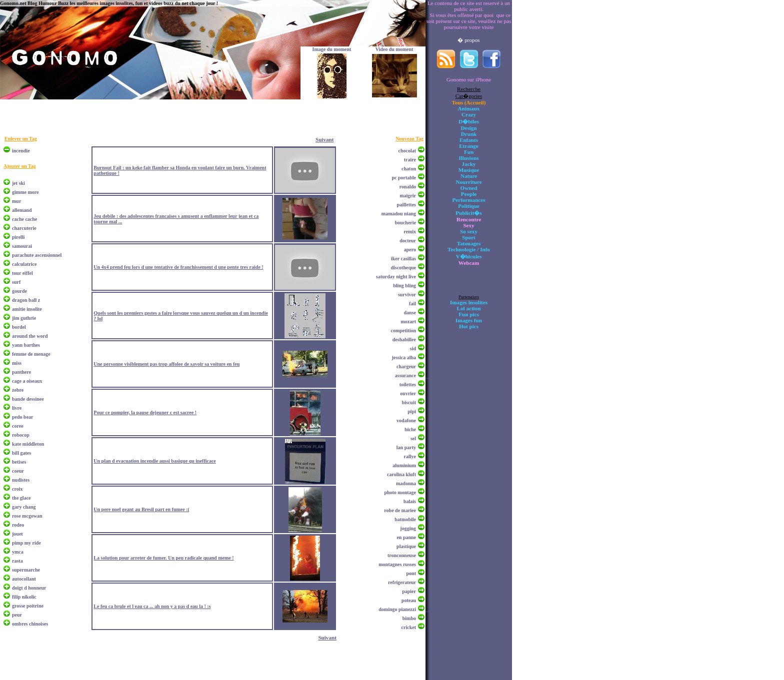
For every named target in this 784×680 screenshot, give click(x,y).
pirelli (18, 237)
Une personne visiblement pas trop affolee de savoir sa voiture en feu (166, 364)
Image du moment (332, 49)
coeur (18, 471)
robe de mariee (400, 510)
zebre (18, 390)
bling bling (404, 286)
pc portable (404, 178)
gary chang (24, 507)
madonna (406, 483)
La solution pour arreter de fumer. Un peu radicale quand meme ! (163, 558)
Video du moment (394, 49)
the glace (21, 498)
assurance (405, 375)
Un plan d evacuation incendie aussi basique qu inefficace (154, 461)
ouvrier (408, 393)
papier (409, 591)
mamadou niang (399, 214)
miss (17, 363)
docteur (408, 241)
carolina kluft (401, 474)
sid (413, 348)
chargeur (406, 366)
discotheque (403, 268)
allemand (22, 210)
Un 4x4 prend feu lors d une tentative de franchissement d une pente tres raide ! (178, 267)
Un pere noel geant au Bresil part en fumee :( (141, 509)
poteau (409, 600)
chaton (409, 169)
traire (410, 160)
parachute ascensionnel (37, 255)
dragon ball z (26, 300)
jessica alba (404, 357)
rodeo (18, 525)
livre (17, 408)
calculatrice (24, 264)
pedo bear (23, 417)
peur (17, 615)
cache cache (24, 219)
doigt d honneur (29, 588)
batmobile (405, 519)
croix (17, 489)
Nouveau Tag (409, 139)
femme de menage (31, 354)
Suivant (324, 139)
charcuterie (24, 228)
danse (410, 313)
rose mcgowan (27, 516)
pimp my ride (26, 543)
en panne (406, 537)
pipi (412, 411)
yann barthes (26, 345)
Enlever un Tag (21, 139)
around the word (30, 336)
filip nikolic (24, 597)
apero (410, 250)
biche (410, 429)
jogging (408, 528)
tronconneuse (402, 555)
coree (18, 426)
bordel (19, 327)
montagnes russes (397, 564)
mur (16, 201)
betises (19, 462)
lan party (406, 447)
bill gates (21, 453)
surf (16, 282)
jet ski (18, 183)
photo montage (400, 492)
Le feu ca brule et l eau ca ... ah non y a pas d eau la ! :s (152, 606)
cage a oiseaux (27, 381)
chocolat (407, 151)
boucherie (405, 223)
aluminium (404, 465)
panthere (21, 372)
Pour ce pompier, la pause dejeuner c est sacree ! (145, 412)
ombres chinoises (30, 624)
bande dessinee (28, 399)
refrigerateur (402, 582)
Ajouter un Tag (20, 166)
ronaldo (408, 187)
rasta (17, 561)
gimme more (25, 192)
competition (403, 331)
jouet (17, 534)
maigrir (408, 196)
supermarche (26, 570)
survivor (407, 295)
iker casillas (403, 259)
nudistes (21, 480)
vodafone (406, 420)
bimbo (409, 618)
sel (413, 438)
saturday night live (396, 277)
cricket (409, 627)
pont (411, 573)
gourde (19, 291)
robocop (21, 435)
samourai (22, 246)
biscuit (409, 402)
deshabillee (404, 340)
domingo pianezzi (397, 609)
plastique (406, 546)
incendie (21, 151)
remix (410, 232)
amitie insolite (27, 309)
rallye (410, 456)
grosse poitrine (28, 606)
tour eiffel (22, 273)
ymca (18, 552)
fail (412, 304)
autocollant (24, 579)
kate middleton (28, 444)
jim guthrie (24, 318)
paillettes (406, 205)
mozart (408, 322)
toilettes (408, 384)
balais (410, 501)
